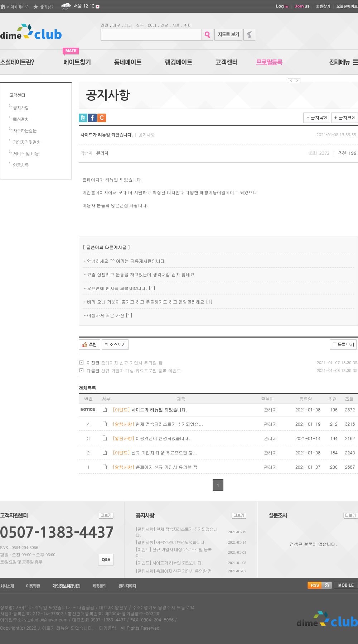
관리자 (102, 153)
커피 (128, 25)
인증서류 (21, 165)
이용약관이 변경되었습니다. (181, 542)
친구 (140, 25)
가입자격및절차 (27, 142)
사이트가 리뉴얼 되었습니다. (177, 562)
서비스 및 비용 (26, 153)
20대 (152, 25)
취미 (188, 25)
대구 (116, 25)
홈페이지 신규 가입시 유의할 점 (132, 362)
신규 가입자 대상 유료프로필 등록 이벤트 (141, 370)
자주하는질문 (25, 130)
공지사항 (21, 107)
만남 (164, 25)
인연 (105, 25)
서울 (176, 25)
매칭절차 (21, 119)
